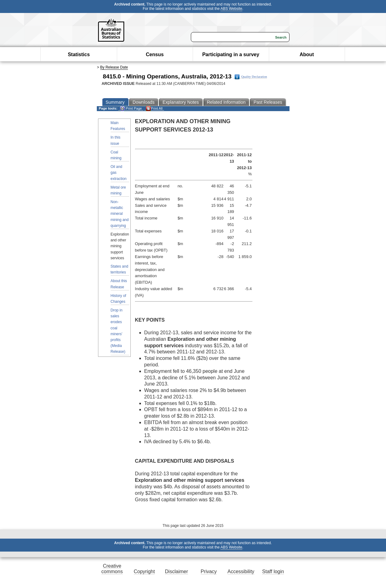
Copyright (144, 571)
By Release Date (114, 67)
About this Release (119, 284)
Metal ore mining (118, 190)
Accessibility (241, 571)
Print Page (131, 108)
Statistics (79, 54)
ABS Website (231, 9)
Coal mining (116, 155)
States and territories (119, 269)
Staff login (273, 571)
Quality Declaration (251, 77)
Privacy (209, 571)
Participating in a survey (231, 54)
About (307, 54)
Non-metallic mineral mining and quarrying (120, 214)
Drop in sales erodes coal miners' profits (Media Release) (118, 331)
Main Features (118, 126)
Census (155, 54)
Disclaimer (177, 571)
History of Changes (119, 299)
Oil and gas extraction (119, 173)
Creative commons (112, 569)
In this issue (116, 140)
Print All (154, 108)
